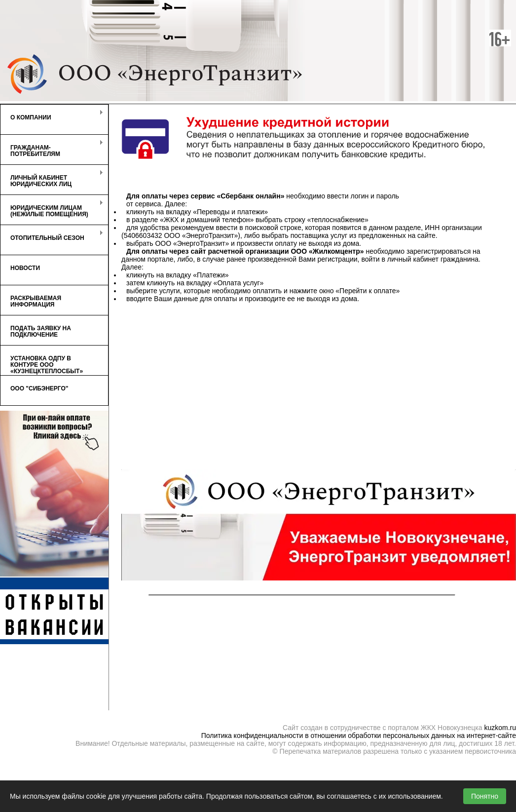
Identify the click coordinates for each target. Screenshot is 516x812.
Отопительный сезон (52, 235)
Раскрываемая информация (36, 301)
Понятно (485, 796)
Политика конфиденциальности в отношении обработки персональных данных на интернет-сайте (359, 735)
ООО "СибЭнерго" (39, 388)
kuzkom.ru (500, 728)
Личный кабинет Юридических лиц (52, 179)
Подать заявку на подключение (41, 331)
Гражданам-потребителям (52, 149)
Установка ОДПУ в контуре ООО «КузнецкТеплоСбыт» (47, 365)
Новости (25, 268)
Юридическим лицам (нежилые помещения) (52, 209)
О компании (52, 115)
